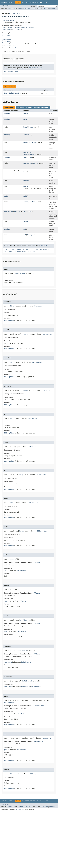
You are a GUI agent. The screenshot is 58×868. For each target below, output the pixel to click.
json (25, 171)
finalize (21, 250)
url (25, 229)
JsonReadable (20, 28)
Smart (6, 93)
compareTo (27, 152)
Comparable (6, 30)
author (26, 114)
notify (46, 250)
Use (23, 2)
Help (46, 2)
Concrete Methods (42, 107)
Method (28, 9)
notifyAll (8, 252)
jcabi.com (19, 809)
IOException (39, 306)
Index (41, 2)
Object (12, 46)
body (25, 119)
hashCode (38, 250)
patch (26, 186)
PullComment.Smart (11, 71)
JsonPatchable (8, 28)
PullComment (31, 28)
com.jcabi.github (15, 13)
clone (6, 250)
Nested (10, 9)
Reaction (32, 202)
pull (25, 196)
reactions (27, 212)
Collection (9, 212)
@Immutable (6, 40)
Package (11, 2)
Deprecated (34, 2)
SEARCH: (34, 6)
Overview (4, 2)
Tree (27, 2)
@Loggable (6, 42)
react (26, 202)
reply (26, 221)
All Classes (5, 6)
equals (13, 250)
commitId (27, 135)
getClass (29, 250)
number (26, 181)
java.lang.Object (8, 20)
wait (24, 252)
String (7, 114)
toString (17, 252)
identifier (28, 157)
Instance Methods (24, 107)
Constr (21, 9)
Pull (6, 196)
